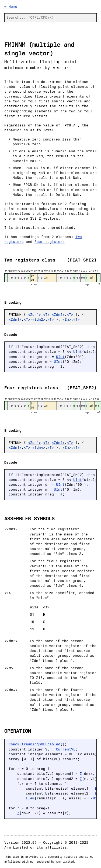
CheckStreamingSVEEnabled (34, 744)
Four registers (50, 242)
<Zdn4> (58, 443)
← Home (11, 7)
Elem (30, 798)
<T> (46, 315)
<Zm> (67, 319)
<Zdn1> (34, 315)
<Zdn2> (58, 315)
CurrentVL (66, 749)
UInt (78, 352)
